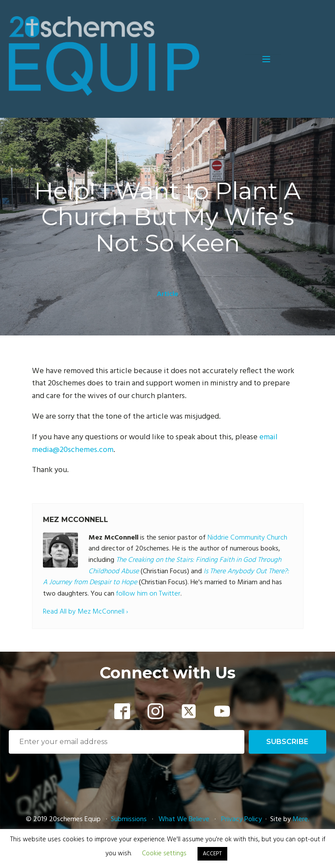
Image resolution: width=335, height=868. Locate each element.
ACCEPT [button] (212, 854)
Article (167, 294)
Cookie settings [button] (164, 854)
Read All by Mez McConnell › (85, 612)
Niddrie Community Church (247, 538)
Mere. (301, 819)
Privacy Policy (242, 819)
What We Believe (184, 819)
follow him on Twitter (148, 594)
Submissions (130, 819)
